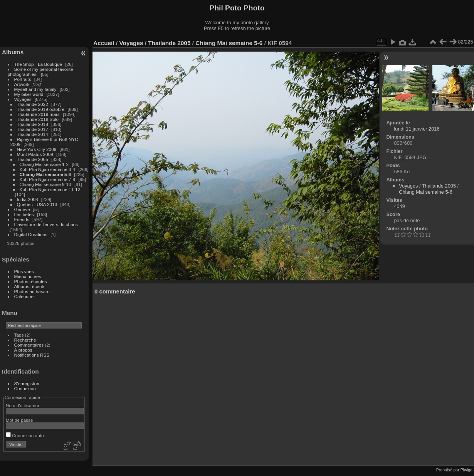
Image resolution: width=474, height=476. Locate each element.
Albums (13, 52)
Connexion (25, 388)
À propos (23, 350)
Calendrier (25, 296)
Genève (22, 209)
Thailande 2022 (33, 104)
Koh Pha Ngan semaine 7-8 (48, 179)
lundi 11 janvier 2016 (417, 129)
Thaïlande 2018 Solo (38, 119)
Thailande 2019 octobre (41, 109)
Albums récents (30, 286)
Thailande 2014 (33, 134)
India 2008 (28, 199)
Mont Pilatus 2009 (35, 154)
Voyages (23, 99)
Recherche (25, 340)
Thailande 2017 (33, 129)
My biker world (29, 94)
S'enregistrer (27, 383)
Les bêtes (24, 214)
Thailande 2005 (33, 159)
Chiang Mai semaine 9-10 (45, 184)
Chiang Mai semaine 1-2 (44, 164)
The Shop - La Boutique (38, 64)
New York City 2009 (37, 149)
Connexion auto (25, 435)
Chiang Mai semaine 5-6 (45, 174)
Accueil (104, 43)
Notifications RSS (32, 355)
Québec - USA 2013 (37, 204)
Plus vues (24, 271)
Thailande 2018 (33, 124)
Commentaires (29, 345)
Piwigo (466, 470)
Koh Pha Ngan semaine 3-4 (48, 169)
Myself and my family (35, 89)
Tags (19, 335)
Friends (22, 219)
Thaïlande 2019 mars (38, 114)
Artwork (22, 84)
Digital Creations (31, 234)
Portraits (23, 79)
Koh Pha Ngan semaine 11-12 (50, 189)
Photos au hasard (32, 291)
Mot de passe (19, 420)
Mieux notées (28, 276)
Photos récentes (31, 281)
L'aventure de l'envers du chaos (46, 224)
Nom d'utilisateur (23, 405)
